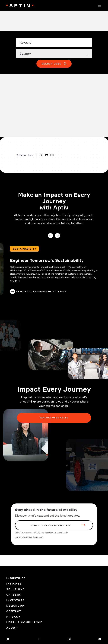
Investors (15, 600)
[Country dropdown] (54, 53)
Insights (14, 584)
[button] (100, 6)
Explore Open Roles (54, 418)
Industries (16, 578)
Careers (14, 595)
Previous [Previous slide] (51, 236)
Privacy (13, 617)
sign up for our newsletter (51, 525)
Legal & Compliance (24, 622)
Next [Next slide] (57, 236)
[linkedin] (47, 155)
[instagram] (69, 639)
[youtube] (100, 639)
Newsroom (16, 606)
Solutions (16, 589)
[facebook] (37, 155)
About (12, 628)
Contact (14, 611)
